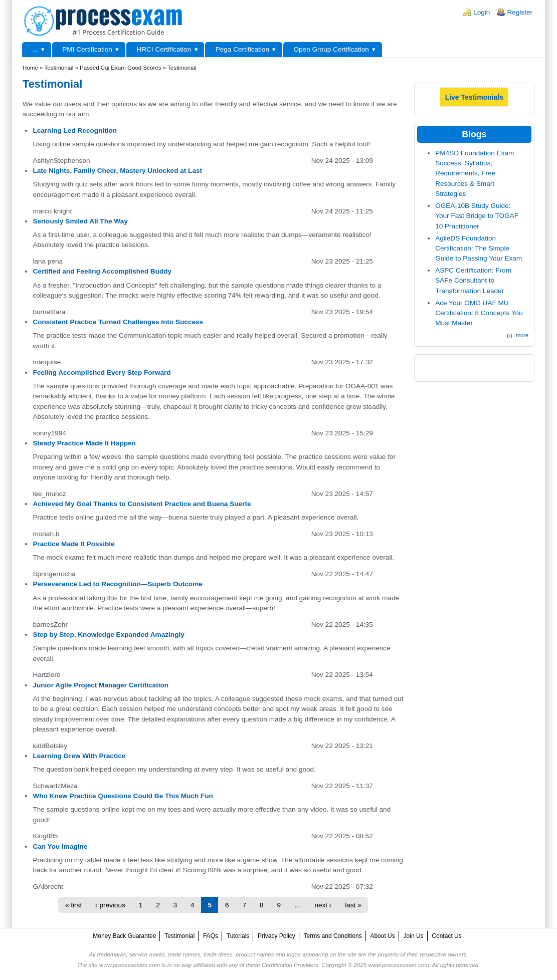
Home (30, 68)
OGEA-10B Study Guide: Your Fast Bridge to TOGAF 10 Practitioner (477, 216)
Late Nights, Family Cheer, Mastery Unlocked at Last (117, 171)
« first (73, 905)
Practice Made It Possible (73, 544)
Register (520, 12)
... (35, 49)
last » (353, 905)
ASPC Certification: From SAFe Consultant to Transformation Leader (473, 281)
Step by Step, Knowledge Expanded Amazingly (108, 635)
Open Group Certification (331, 49)
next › (323, 905)
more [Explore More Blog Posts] (522, 335)
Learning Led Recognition (75, 131)
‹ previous (110, 905)
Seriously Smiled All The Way (80, 221)
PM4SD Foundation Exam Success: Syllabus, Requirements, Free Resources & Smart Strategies (475, 174)
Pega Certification (242, 49)
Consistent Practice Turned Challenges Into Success (118, 322)
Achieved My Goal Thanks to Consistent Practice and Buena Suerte (142, 504)
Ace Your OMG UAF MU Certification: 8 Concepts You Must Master (479, 313)
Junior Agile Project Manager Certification (101, 685)
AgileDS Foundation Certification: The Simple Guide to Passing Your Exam (479, 249)
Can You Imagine (60, 846)
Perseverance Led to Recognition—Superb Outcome (117, 584)
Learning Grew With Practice (79, 756)
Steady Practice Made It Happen (84, 443)
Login (482, 12)
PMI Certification (87, 49)
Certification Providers (290, 965)
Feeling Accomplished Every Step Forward (102, 373)
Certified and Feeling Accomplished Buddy (102, 271)
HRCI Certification (164, 49)
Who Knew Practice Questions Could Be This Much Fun (123, 796)
